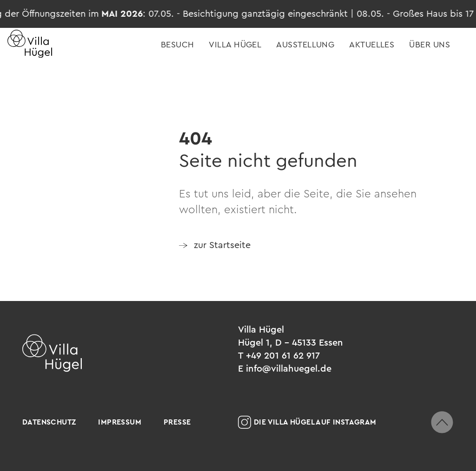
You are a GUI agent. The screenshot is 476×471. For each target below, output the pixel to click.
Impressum (120, 422)
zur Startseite (222, 245)
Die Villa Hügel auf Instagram (307, 422)
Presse (177, 422)
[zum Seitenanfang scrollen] (442, 422)
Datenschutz (49, 422)
